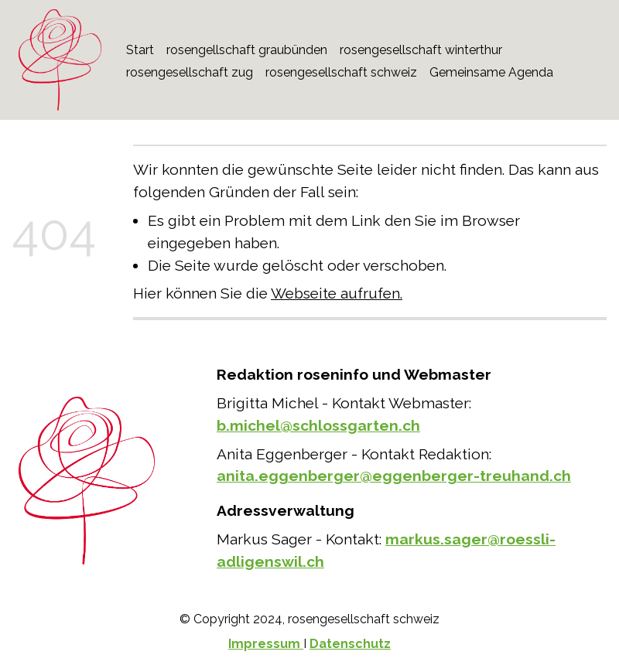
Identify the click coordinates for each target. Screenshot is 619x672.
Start (140, 50)
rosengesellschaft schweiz (341, 72)
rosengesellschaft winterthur (421, 50)
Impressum (266, 644)
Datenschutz (350, 644)
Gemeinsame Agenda (491, 72)
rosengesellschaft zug (190, 72)
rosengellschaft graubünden (247, 50)
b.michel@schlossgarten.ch (318, 425)
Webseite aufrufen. (337, 293)
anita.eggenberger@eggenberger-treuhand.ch (394, 476)
